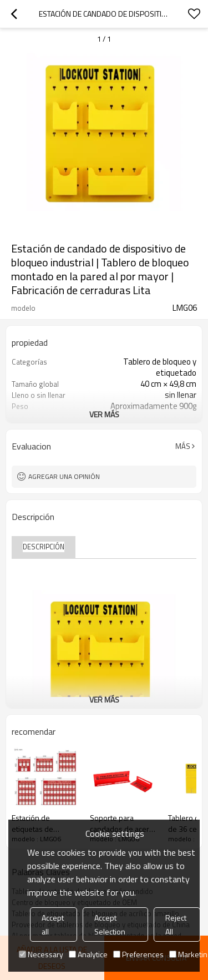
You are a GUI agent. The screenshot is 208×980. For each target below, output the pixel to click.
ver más (104, 414)
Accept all (53, 925)
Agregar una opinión (64, 476)
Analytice (88, 954)
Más (183, 446)
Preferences (138, 954)
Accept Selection (110, 925)
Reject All (176, 925)
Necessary (41, 954)
